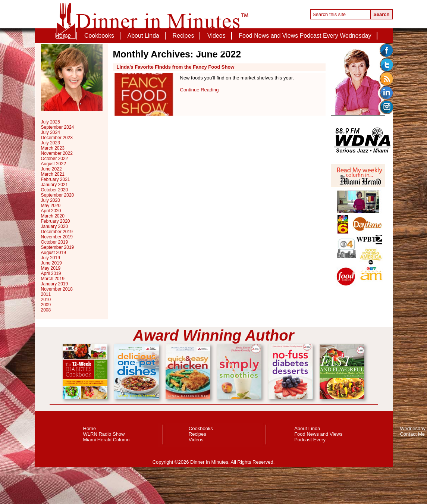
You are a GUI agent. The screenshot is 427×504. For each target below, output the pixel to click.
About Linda (143, 36)
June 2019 (51, 263)
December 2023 (57, 138)
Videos (216, 36)
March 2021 (53, 174)
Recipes (183, 36)
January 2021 (55, 185)
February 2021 (56, 179)
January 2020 (55, 226)
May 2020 (51, 206)
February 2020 (56, 221)
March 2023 (53, 148)
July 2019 (51, 258)
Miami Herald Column (106, 440)
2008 (46, 310)
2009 (46, 305)
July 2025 (51, 122)
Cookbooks (99, 36)
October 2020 (55, 190)
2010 (46, 300)
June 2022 (51, 169)
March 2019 (53, 279)
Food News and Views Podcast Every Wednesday (305, 36)
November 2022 (57, 153)
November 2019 (57, 237)
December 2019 (57, 232)
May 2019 (51, 268)
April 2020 (51, 211)
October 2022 (55, 159)
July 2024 (51, 132)
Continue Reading (200, 90)
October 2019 (55, 242)
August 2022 (54, 164)
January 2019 (55, 284)
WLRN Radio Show (104, 434)
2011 (46, 294)
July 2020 (51, 200)
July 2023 (51, 143)
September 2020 (58, 195)
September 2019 (58, 247)
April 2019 (51, 273)
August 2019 (54, 253)
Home (63, 36)
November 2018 (57, 289)
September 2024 (58, 127)
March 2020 (53, 216)
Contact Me (214, 51)
